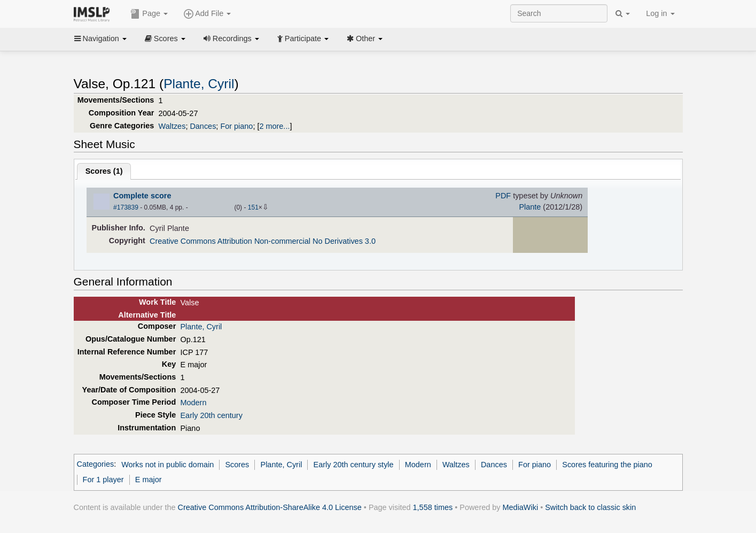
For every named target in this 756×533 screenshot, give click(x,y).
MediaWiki (521, 507)
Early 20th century (211, 415)
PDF (503, 196)
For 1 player (103, 480)
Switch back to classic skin (590, 507)
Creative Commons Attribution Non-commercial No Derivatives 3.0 (263, 241)
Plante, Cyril (199, 84)
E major (149, 480)
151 (253, 207)
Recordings (231, 38)
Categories (96, 465)
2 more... (274, 126)
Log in (660, 13)
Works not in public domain (167, 465)
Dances (203, 126)
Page (149, 14)
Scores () (104, 171)
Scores (165, 38)
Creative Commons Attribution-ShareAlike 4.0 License (270, 507)
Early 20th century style (354, 465)
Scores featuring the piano (607, 465)
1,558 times (433, 507)
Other (365, 38)
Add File (207, 14)
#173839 (126, 207)
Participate (303, 38)
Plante (530, 207)
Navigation (100, 38)
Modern (193, 403)
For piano (236, 126)
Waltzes (172, 126)
